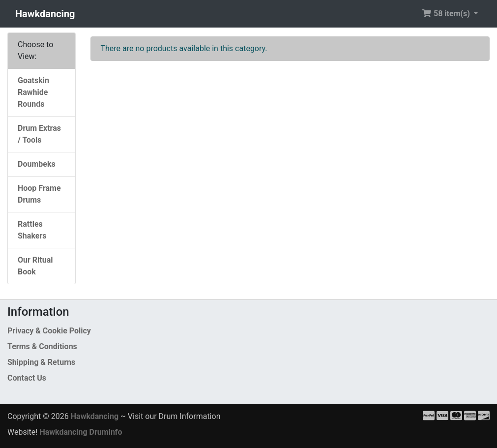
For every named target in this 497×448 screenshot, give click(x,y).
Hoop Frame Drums (39, 194)
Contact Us (27, 378)
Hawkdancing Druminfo (81, 432)
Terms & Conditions (42, 346)
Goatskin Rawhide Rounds (33, 92)
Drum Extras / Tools (39, 134)
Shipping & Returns (41, 362)
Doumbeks (37, 164)
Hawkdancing (45, 14)
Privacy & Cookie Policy (49, 331)
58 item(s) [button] (447, 14)
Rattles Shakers (32, 230)
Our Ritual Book (35, 266)
